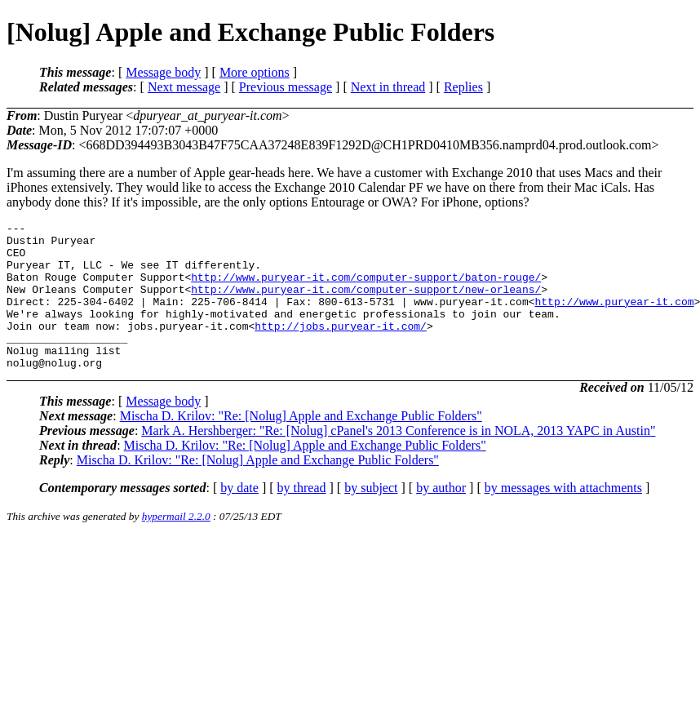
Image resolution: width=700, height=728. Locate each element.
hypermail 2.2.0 (176, 546)
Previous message (286, 87)
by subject (371, 517)
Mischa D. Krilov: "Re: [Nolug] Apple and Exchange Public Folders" (301, 445)
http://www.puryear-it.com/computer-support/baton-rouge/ (366, 289)
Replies (463, 87)
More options (255, 72)
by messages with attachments (563, 517)
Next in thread (388, 87)
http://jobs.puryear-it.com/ (341, 348)
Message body (163, 72)
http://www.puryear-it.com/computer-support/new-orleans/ (366, 304)
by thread (302, 517)
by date (239, 517)
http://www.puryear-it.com (614, 318)
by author (441, 517)
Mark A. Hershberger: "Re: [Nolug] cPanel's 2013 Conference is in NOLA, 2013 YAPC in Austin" (398, 460)
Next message (184, 87)
